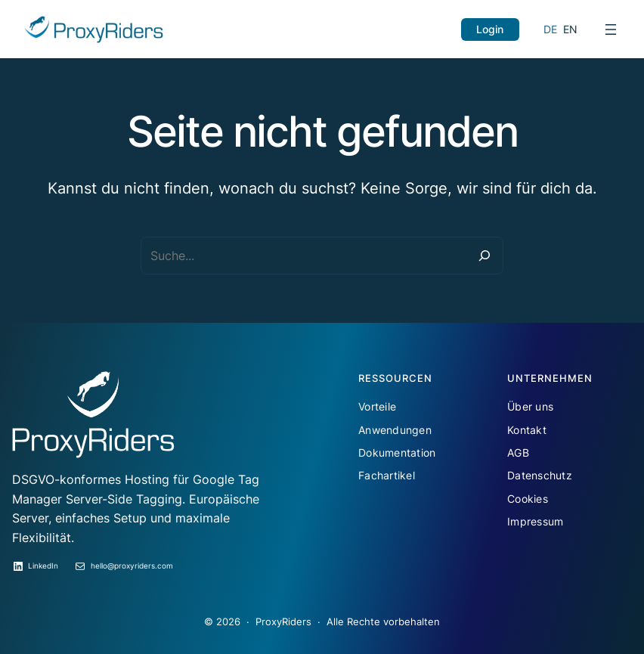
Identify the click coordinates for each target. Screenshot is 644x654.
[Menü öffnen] (611, 29)
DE (551, 29)
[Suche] (485, 256)
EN (571, 29)
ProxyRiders (283, 622)
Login (490, 29)
